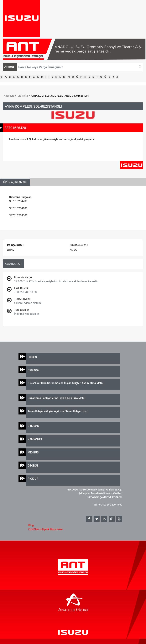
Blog (31, 525)
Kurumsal (34, 370)
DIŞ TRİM (23, 96)
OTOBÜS (33, 465)
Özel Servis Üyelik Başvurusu (45, 529)
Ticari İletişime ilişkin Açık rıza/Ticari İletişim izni (57, 411)
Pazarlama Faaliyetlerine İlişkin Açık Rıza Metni (57, 398)
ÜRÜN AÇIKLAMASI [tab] (15, 182)
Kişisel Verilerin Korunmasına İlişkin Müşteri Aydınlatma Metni (66, 383)
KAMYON (33, 426)
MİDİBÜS (33, 452)
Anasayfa (9, 96)
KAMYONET (35, 439)
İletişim (32, 357)
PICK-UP (33, 479)
